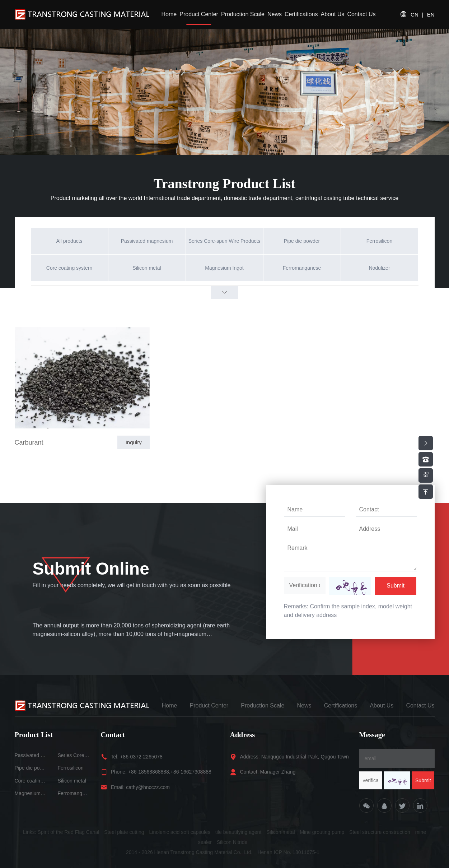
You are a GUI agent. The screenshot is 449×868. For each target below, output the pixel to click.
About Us (333, 14)
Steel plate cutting (124, 832)
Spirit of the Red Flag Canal (68, 832)
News (275, 14)
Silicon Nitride (232, 842)
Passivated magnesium (31, 755)
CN (415, 15)
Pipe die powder (31, 768)
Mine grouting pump (322, 832)
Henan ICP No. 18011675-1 (288, 852)
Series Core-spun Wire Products (74, 755)
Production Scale (243, 14)
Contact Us (361, 14)
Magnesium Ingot (31, 793)
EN (431, 15)
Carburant (29, 442)
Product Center (199, 14)
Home (169, 14)
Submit (396, 586)
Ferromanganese (74, 793)
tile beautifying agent (238, 832)
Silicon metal (72, 781)
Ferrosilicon (71, 768)
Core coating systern (31, 781)
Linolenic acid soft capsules (180, 832)
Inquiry (134, 442)
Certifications (301, 14)
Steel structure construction (380, 832)
